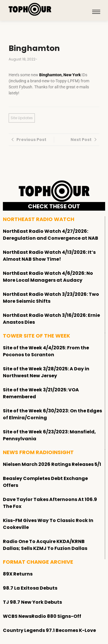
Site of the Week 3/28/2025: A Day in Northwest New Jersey (46, 372)
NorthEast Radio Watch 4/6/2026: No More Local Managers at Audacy (48, 277)
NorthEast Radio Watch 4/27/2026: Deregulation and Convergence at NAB (51, 235)
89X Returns (18, 574)
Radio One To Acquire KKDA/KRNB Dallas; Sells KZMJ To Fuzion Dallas (45, 545)
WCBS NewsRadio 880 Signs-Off (42, 616)
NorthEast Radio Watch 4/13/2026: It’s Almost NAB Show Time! (49, 256)
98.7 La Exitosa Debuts (30, 588)
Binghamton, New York (60, 75)
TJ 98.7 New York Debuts (32, 602)
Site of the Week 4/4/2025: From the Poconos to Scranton (46, 351)
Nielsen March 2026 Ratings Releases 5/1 (52, 464)
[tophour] (30, 9)
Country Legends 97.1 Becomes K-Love (49, 630)
